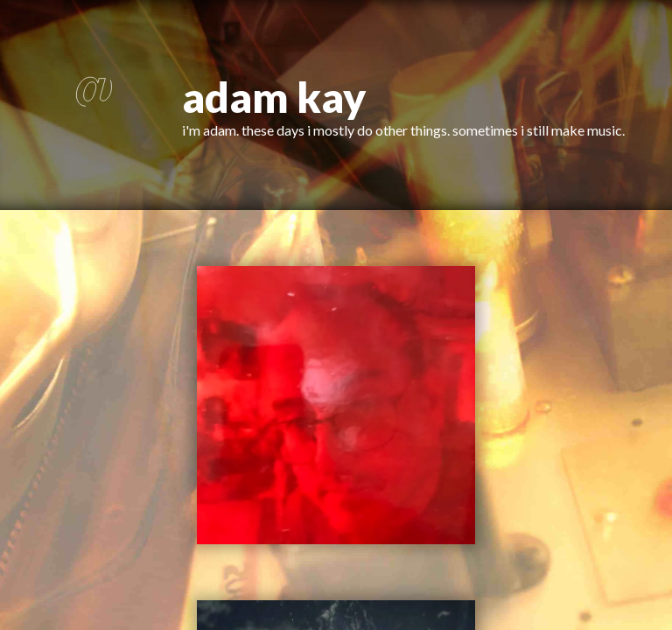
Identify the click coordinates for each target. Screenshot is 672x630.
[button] (91, 105)
